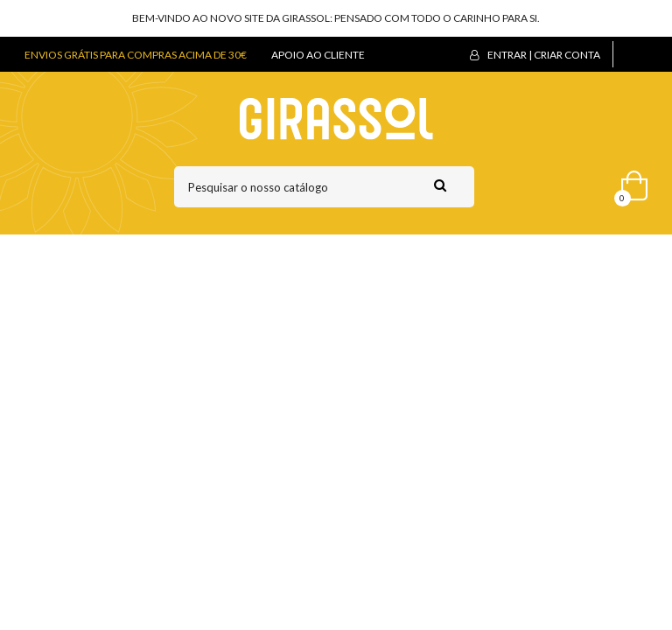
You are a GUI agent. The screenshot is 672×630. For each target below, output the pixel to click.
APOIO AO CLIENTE (318, 55)
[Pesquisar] (324, 187)
